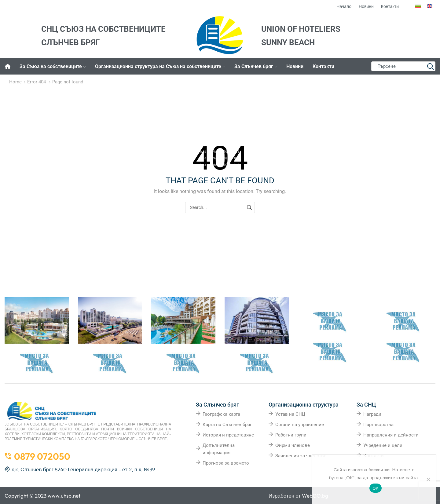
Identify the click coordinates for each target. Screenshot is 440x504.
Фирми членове (293, 445)
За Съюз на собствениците (53, 66)
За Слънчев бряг (256, 66)
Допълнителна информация (219, 449)
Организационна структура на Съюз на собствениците (160, 66)
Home (15, 82)
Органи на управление (300, 425)
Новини (295, 66)
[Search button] (431, 66)
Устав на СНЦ (290, 414)
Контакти (323, 66)
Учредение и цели (383, 445)
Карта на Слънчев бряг (227, 425)
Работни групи (291, 435)
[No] (428, 479)
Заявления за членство (301, 456)
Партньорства (378, 425)
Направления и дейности (391, 435)
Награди (372, 414)
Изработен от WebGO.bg (298, 496)
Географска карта (221, 414)
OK (375, 488)
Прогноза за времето (226, 463)
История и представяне (228, 435)
